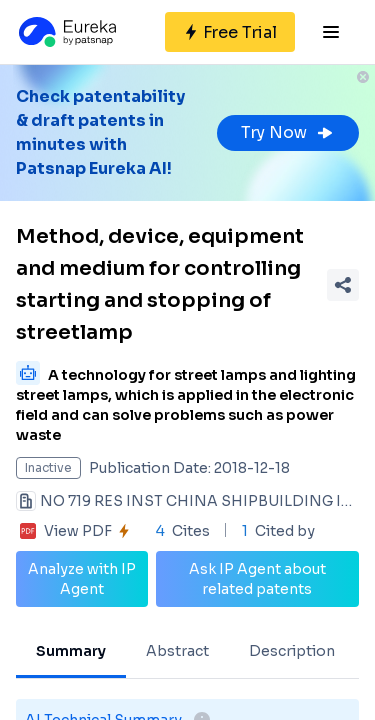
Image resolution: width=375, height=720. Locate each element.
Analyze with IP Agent (82, 579)
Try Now (288, 132)
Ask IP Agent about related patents (257, 579)
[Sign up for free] (230, 32)
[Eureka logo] (66, 32)
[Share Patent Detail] (343, 285)
